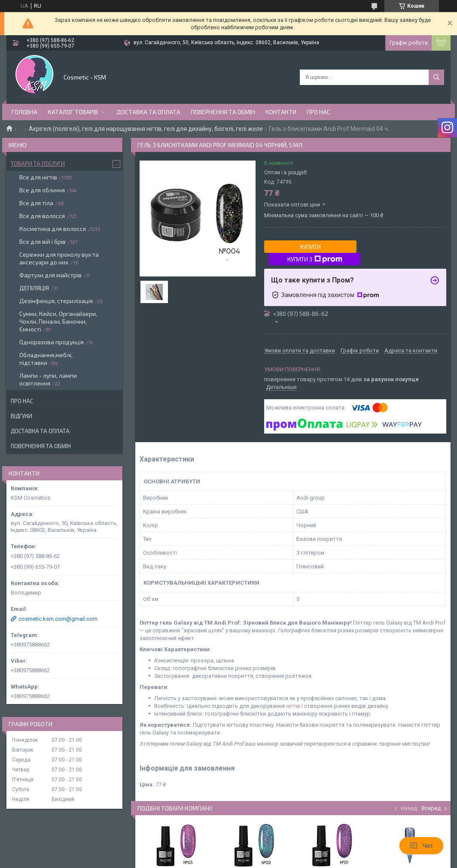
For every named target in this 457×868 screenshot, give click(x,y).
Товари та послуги (38, 164)
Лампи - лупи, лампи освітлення (48, 379)
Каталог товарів (73, 112)
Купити (311, 247)
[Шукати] (436, 77)
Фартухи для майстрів (50, 275)
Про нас (318, 112)
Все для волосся (42, 216)
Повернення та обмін (223, 112)
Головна (24, 112)
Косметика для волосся (53, 229)
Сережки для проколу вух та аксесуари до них (59, 258)
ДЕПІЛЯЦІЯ (34, 288)
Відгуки (21, 416)
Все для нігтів (38, 177)
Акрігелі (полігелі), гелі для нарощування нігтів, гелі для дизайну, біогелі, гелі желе (146, 129)
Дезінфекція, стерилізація (56, 301)
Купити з (315, 259)
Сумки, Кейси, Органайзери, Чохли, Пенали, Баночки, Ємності (58, 321)
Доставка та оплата (148, 112)
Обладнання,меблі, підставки (46, 359)
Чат (421, 846)
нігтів (293, 706)
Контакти (281, 112)
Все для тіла (36, 203)
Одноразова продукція (52, 342)
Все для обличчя (42, 190)
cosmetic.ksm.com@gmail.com (58, 619)
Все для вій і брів (43, 241)
